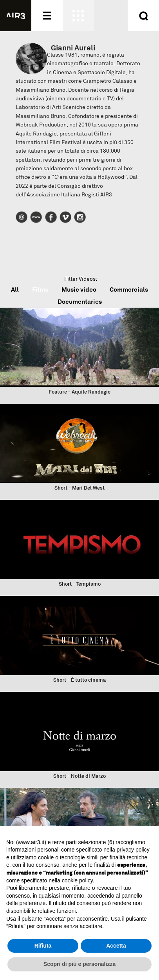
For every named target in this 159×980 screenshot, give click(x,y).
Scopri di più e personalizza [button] (79, 964)
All (15, 290)
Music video (79, 290)
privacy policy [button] (133, 850)
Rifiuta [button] (43, 946)
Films (40, 290)
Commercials (129, 290)
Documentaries (80, 302)
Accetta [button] (116, 946)
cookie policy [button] (77, 880)
